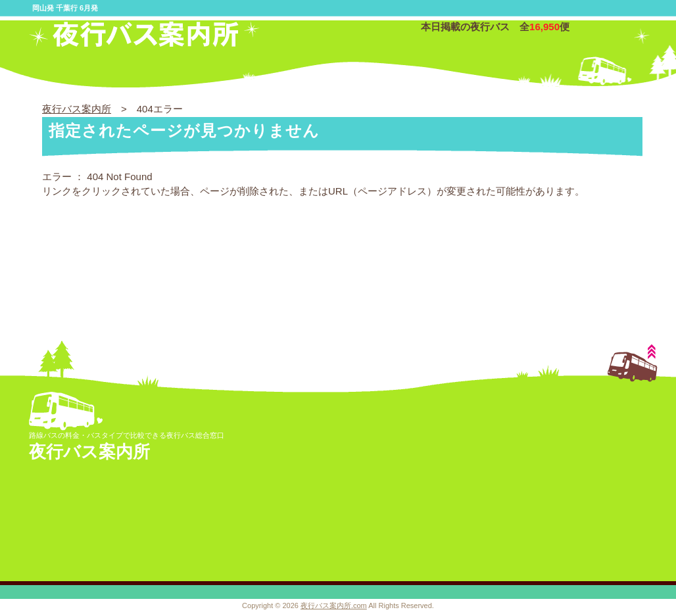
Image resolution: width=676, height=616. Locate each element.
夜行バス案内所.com (334, 605)
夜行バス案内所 (77, 109)
